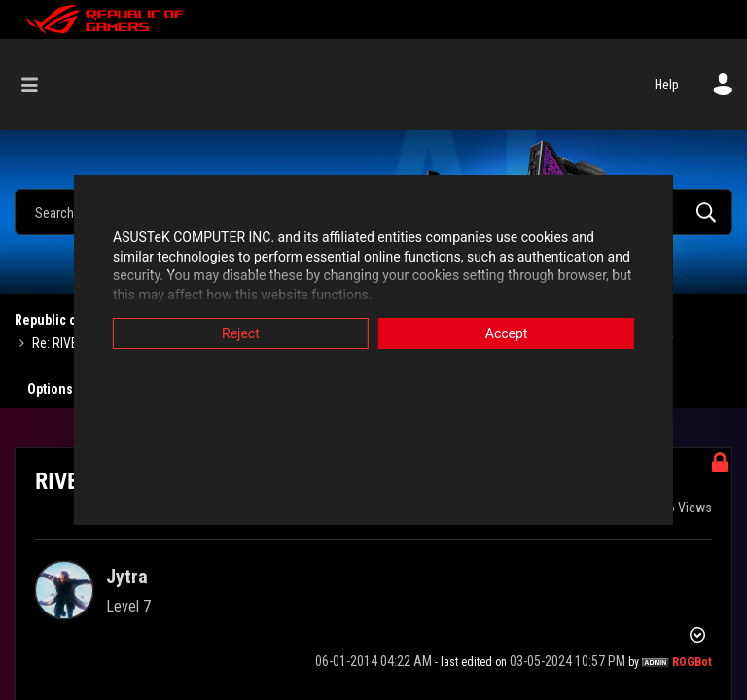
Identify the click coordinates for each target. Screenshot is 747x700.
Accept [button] (515, 333)
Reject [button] (233, 333)
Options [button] (50, 389)
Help (667, 85)
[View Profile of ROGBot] (692, 662)
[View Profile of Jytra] (127, 577)
